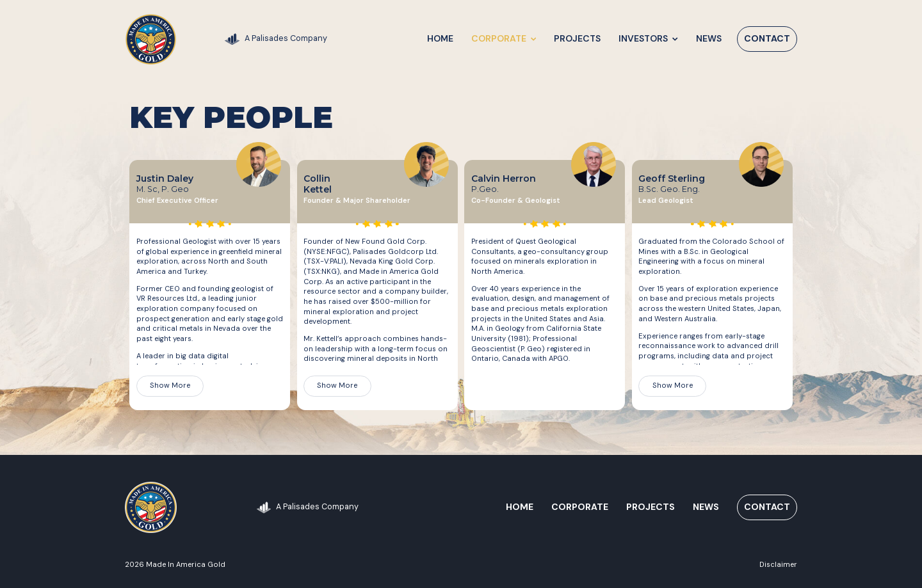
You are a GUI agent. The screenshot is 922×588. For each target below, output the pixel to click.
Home (440, 38)
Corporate (504, 38)
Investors (649, 38)
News (709, 38)
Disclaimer (778, 564)
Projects (578, 38)
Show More (170, 385)
